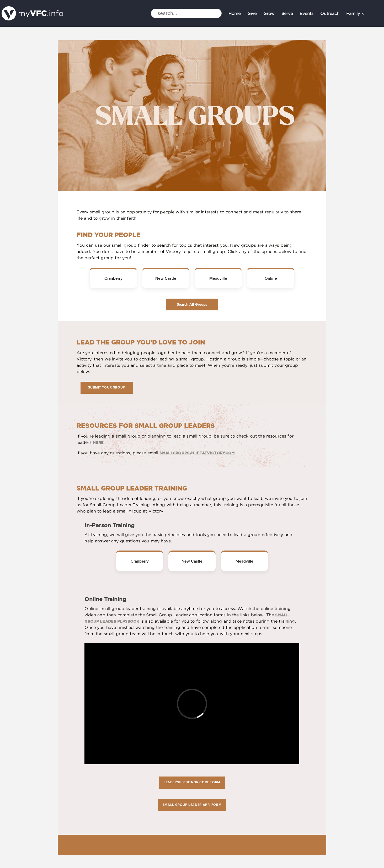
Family (353, 14)
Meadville (218, 278)
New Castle (166, 278)
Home (234, 14)
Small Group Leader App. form (192, 805)
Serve (287, 14)
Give (252, 14)
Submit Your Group (107, 388)
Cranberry (113, 278)
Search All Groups (192, 304)
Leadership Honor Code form (192, 782)
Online (271, 278)
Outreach (330, 14)
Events (306, 14)
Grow (269, 14)
